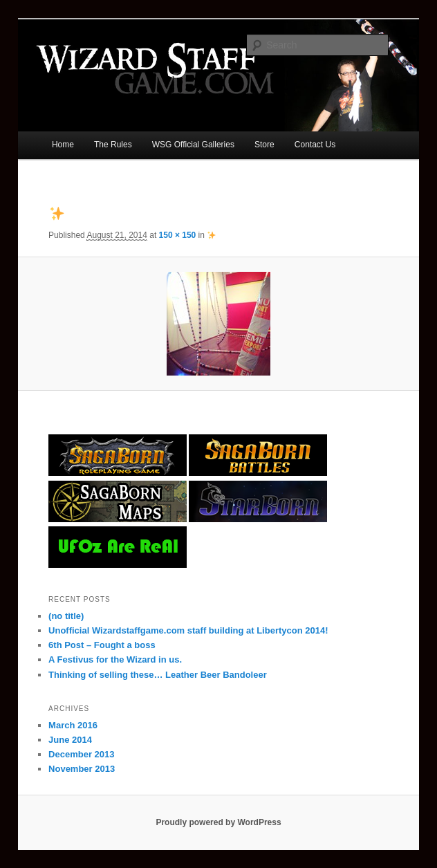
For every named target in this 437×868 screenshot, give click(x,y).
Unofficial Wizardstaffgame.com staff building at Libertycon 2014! (188, 630)
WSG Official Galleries (193, 145)
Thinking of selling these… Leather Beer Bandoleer (158, 675)
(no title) (66, 616)
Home (63, 145)
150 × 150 (178, 235)
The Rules (113, 145)
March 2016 (73, 725)
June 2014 (70, 740)
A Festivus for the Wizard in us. (115, 659)
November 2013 (82, 769)
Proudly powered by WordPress (218, 822)
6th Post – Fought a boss (102, 645)
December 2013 (81, 754)
